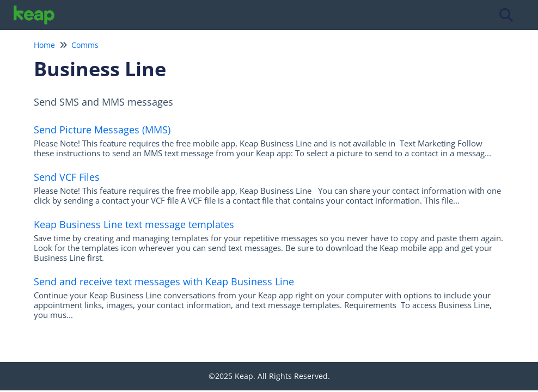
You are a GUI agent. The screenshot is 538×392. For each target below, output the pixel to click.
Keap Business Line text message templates (134, 224)
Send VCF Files (67, 177)
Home (44, 45)
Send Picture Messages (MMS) (102, 130)
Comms (85, 45)
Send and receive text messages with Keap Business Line (164, 281)
